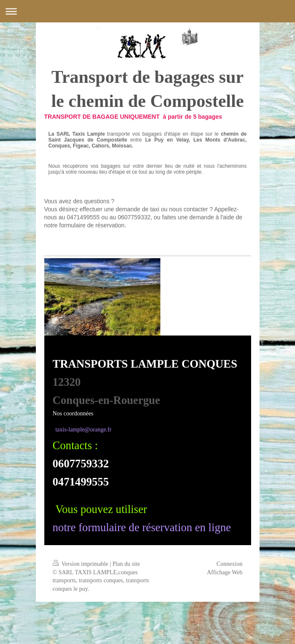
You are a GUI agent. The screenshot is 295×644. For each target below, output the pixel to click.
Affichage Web (225, 572)
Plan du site (126, 564)
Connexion (229, 564)
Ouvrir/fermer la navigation (147, 11)
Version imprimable (81, 564)
